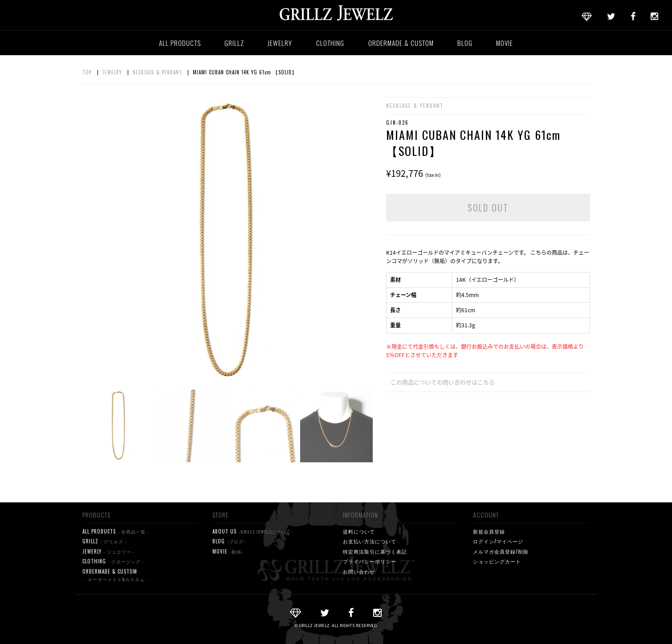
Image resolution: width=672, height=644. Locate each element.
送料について (359, 531)
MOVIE (505, 43)
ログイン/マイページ (498, 541)
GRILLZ (234, 43)
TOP (87, 72)
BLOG (465, 43)
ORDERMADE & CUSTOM (401, 43)
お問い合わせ (359, 571)
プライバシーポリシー (370, 561)
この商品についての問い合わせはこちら (443, 382)
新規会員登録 (489, 531)
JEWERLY (108, 552)
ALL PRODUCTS (180, 43)
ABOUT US (253, 532)
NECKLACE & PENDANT (157, 72)
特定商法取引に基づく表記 (375, 551)
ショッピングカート (497, 561)
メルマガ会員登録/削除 (501, 551)
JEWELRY (280, 43)
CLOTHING (330, 43)
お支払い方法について (370, 541)
